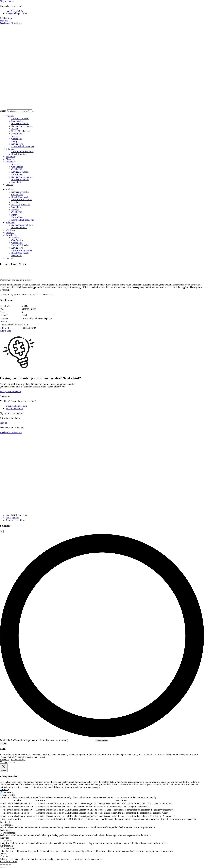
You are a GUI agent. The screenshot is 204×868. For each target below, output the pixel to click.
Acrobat (15, 136)
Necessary (8, 792)
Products (10, 116)
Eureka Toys (17, 144)
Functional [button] (5, 822)
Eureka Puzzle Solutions (22, 151)
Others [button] (3, 854)
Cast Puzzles (17, 121)
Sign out (4, 21)
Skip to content (7, 1)
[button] (5, 331)
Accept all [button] (5, 760)
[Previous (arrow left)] (1, 867)
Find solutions (102, 740)
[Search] (34, 112)
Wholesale (10, 157)
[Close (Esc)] (10, 865)
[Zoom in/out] (1, 865)
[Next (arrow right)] (4, 867)
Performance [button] (6, 830)
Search (3, 111)
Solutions (10, 149)
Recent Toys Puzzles (21, 131)
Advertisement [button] (7, 846)
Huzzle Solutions (19, 154)
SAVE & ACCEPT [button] (9, 862)
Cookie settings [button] (18, 760)
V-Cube (15, 129)
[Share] (7, 865)
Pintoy (14, 141)
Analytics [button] (4, 838)
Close (4, 743)
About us (10, 159)
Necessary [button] (5, 790)
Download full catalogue (23, 146)
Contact (9, 185)
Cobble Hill (17, 139)
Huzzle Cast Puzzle (20, 124)
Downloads (11, 162)
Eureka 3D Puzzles (20, 118)
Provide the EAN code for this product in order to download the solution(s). (47, 740)
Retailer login (6, 18)
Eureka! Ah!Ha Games (22, 126)
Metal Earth (17, 134)
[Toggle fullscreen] (4, 865)
